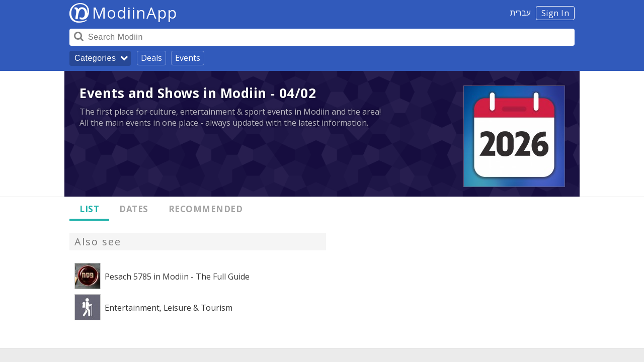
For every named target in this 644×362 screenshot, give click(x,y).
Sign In (555, 13)
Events (188, 58)
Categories (95, 58)
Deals (151, 58)
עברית (520, 13)
